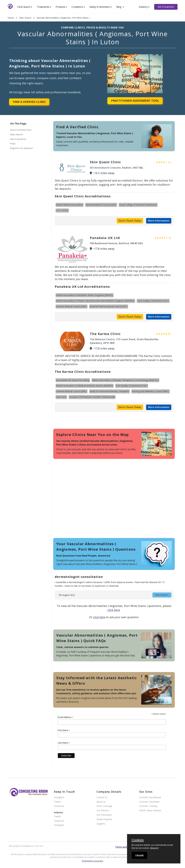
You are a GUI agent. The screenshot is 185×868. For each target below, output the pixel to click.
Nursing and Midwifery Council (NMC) (151, 391)
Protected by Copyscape (92, 861)
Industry (144, 7)
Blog (120, 7)
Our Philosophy (104, 815)
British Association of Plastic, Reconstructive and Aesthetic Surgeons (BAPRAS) (95, 301)
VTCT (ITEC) (62, 210)
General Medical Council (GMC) (101, 205)
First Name (64, 730)
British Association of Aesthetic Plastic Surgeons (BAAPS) (85, 295)
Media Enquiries (104, 819)
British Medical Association (70, 205)
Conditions (78, 7)
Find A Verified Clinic (29, 102)
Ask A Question (166, 7)
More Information (159, 221)
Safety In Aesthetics (101, 7)
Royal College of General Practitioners (138, 205)
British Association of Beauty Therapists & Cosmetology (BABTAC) (125, 380)
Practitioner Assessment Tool (135, 101)
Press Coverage (104, 806)
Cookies (138, 840)
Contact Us (102, 797)
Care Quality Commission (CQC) (153, 301)
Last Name (64, 743)
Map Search (16, 134)
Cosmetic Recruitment (150, 797)
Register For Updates (21, 148)
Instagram (59, 797)
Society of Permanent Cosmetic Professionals (92, 397)
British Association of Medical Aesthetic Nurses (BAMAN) (85, 386)
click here (114, 610)
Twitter (57, 802)
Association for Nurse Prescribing (73, 380)
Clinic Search (25, 7)
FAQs (13, 144)
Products (61, 7)
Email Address (66, 717)
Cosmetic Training (148, 806)
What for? (154, 848)
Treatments (44, 7)
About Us (101, 802)
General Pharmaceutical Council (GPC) (109, 306)
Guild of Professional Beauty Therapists (109, 391)
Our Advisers (103, 811)
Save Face (61, 397)
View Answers (162, 595)
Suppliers (101, 824)
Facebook (59, 806)
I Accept (139, 855)
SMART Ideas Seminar (150, 811)
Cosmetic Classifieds (149, 802)
